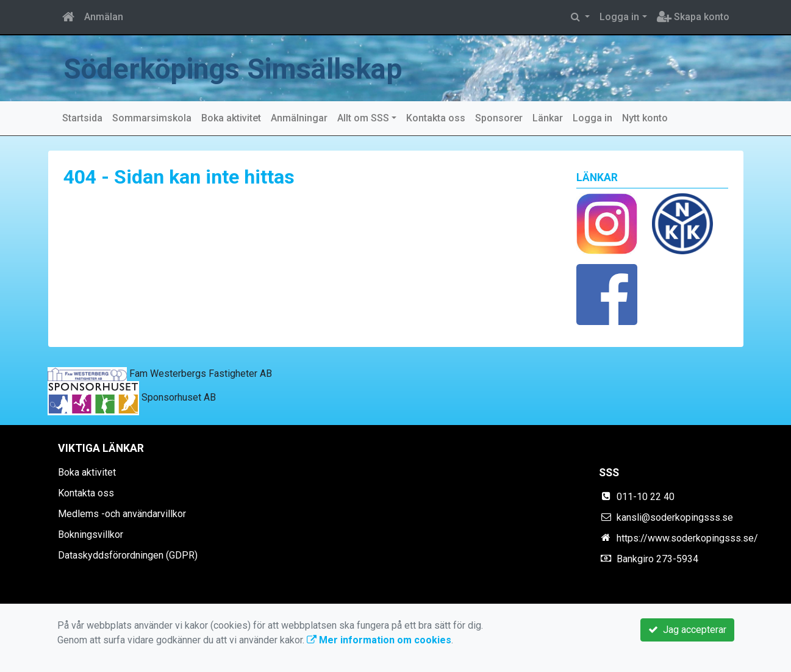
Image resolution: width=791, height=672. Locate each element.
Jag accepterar (687, 630)
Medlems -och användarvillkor (122, 514)
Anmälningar (299, 118)
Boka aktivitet (231, 118)
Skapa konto (693, 17)
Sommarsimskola (152, 118)
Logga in (619, 17)
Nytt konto (645, 118)
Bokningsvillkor (91, 534)
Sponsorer (499, 118)
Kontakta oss (436, 118)
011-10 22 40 (646, 497)
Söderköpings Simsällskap (253, 68)
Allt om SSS (363, 118)
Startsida (82, 118)
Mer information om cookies (379, 640)
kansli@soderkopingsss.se (675, 517)
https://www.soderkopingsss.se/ (687, 538)
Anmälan (104, 17)
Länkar (548, 118)
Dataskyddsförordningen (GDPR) (128, 555)
